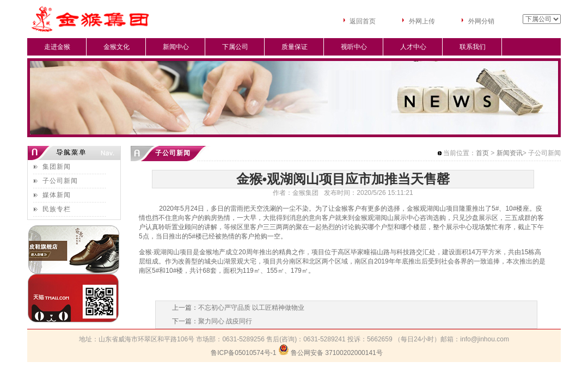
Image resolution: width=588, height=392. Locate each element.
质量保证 (295, 47)
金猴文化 (117, 47)
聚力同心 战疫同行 (225, 321)
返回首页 (363, 21)
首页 (482, 153)
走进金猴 (57, 47)
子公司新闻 (60, 181)
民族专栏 (57, 209)
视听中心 (354, 47)
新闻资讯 (510, 153)
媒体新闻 (57, 195)
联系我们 (473, 47)
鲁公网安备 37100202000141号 (337, 353)
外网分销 (481, 21)
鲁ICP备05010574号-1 (243, 353)
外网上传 (422, 21)
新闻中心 (176, 47)
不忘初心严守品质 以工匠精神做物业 (251, 308)
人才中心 (413, 47)
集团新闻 (57, 167)
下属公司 (235, 47)
